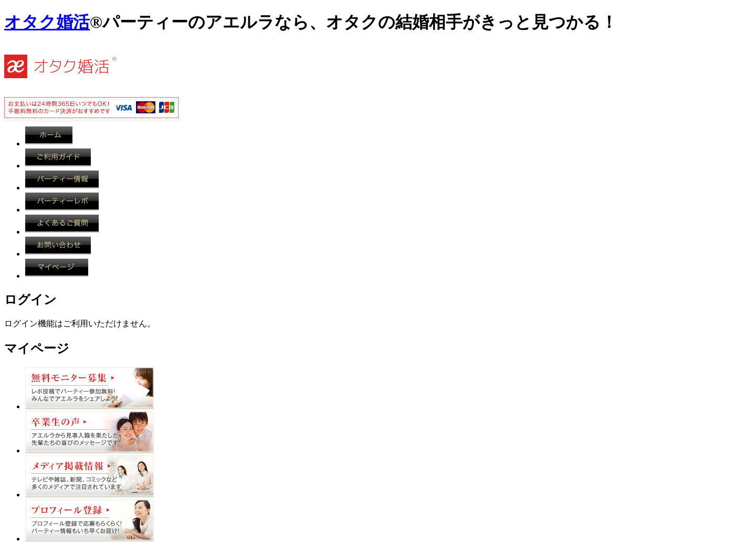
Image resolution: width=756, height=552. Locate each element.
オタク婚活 (47, 22)
